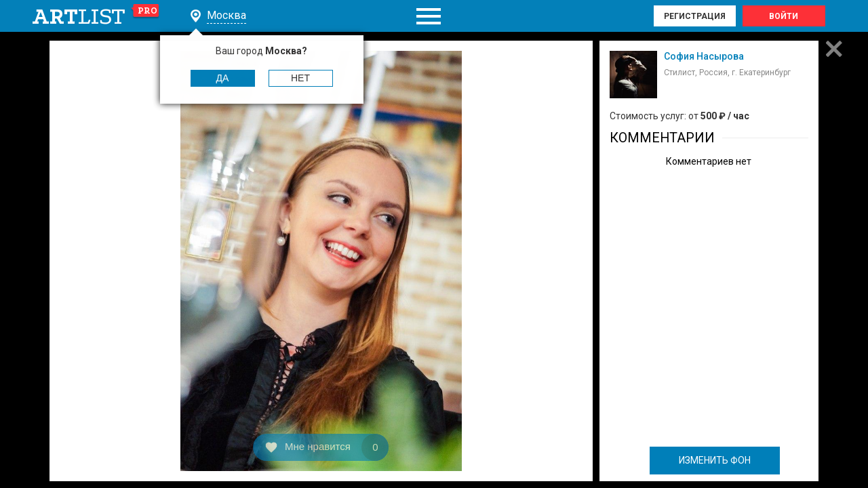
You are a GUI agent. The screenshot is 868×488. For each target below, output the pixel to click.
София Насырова (704, 56)
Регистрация (695, 16)
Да (223, 78)
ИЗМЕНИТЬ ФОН (715, 460)
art (96, 16)
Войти (784, 16)
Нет (300, 78)
